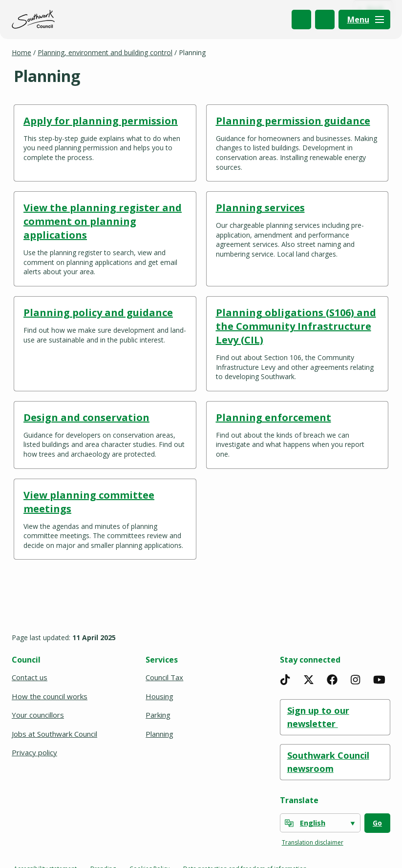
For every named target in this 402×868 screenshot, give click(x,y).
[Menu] (364, 20)
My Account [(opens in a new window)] (325, 20)
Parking (158, 715)
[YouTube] (379, 680)
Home (21, 52)
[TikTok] (285, 680)
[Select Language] (320, 823)
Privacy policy (34, 752)
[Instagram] (356, 680)
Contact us (30, 677)
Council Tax (164, 677)
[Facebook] (332, 680)
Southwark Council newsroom (328, 762)
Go (377, 823)
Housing (159, 696)
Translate (299, 800)
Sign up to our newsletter (318, 717)
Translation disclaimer (313, 842)
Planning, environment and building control (105, 52)
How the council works (50, 696)
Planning (159, 734)
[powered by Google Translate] (289, 823)
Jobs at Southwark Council (54, 734)
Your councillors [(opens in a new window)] (39, 715)
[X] (309, 680)
